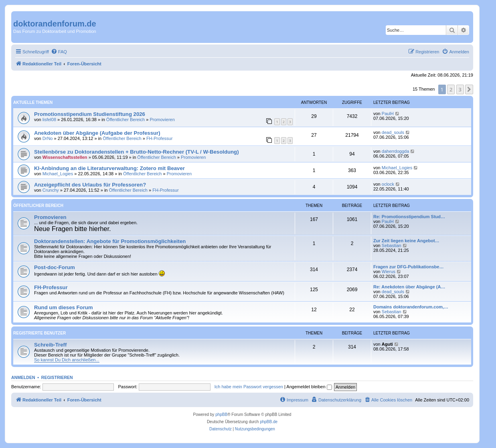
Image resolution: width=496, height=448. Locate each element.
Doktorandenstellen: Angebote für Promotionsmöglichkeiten (110, 241)
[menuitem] (59, 52)
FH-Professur (159, 138)
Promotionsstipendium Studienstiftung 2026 (90, 114)
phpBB (221, 415)
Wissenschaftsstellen (65, 157)
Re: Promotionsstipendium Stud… (409, 217)
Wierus (389, 272)
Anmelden (23, 377)
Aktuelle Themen (33, 102)
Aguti (387, 344)
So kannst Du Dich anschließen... (67, 360)
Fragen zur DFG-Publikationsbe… (408, 267)
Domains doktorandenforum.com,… (411, 307)
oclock (388, 184)
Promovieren (162, 120)
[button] (469, 89)
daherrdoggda (396, 151)
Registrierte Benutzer (39, 333)
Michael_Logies (58, 174)
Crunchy (51, 190)
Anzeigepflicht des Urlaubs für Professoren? (90, 185)
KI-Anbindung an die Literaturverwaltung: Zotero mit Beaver (109, 168)
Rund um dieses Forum (64, 307)
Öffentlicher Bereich (126, 120)
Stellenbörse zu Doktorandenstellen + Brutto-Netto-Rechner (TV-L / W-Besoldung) (137, 152)
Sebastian (392, 245)
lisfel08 (49, 120)
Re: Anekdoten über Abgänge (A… (409, 287)
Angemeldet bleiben (309, 387)
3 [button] (460, 89)
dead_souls (393, 132)
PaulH (388, 114)
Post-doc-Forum (55, 267)
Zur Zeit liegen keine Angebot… (406, 241)
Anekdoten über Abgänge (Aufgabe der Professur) (97, 133)
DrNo (48, 138)
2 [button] (451, 89)
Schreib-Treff (50, 345)
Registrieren (57, 377)
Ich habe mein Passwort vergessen (249, 387)
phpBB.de (269, 422)
